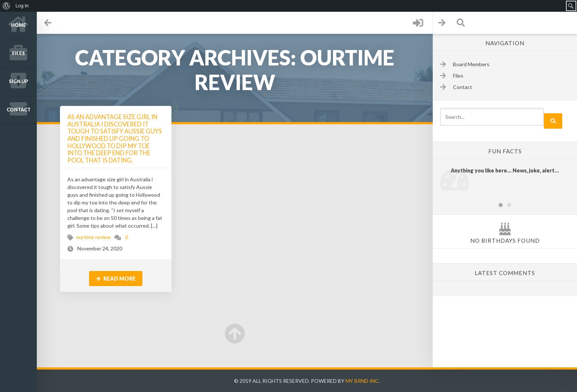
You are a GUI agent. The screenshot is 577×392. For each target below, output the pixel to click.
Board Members (471, 64)
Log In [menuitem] (22, 6)
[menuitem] (6, 6)
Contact (19, 110)
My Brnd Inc (362, 381)
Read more (116, 279)
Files (19, 54)
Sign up (19, 81)
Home (19, 25)
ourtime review (93, 237)
